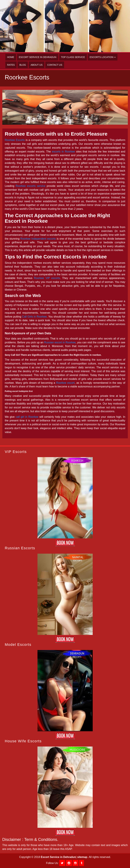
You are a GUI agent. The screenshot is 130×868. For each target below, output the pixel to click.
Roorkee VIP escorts (47, 278)
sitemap (82, 857)
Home (11, 57)
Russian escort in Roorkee (60, 342)
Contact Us (55, 65)
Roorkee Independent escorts (38, 239)
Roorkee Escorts (15, 140)
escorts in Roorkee (63, 152)
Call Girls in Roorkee (34, 317)
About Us (37, 65)
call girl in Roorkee (27, 417)
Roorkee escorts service (30, 186)
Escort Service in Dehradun (38, 57)
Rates (11, 65)
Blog (23, 65)
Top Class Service (73, 57)
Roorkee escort (65, 383)
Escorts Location (103, 57)
